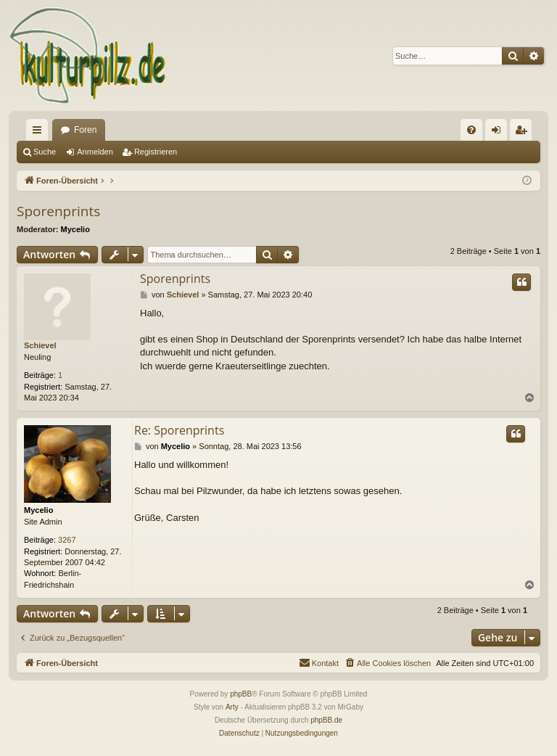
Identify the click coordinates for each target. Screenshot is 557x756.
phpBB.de (326, 720)
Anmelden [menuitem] (499, 133)
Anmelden (95, 152)
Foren (85, 130)
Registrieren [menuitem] (524, 133)
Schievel (40, 345)
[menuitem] (471, 130)
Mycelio (75, 229)
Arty (232, 707)
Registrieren (156, 152)
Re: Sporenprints (179, 430)
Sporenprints (58, 211)
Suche (45, 152)
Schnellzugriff (40, 133)
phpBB (241, 694)
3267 (67, 540)
